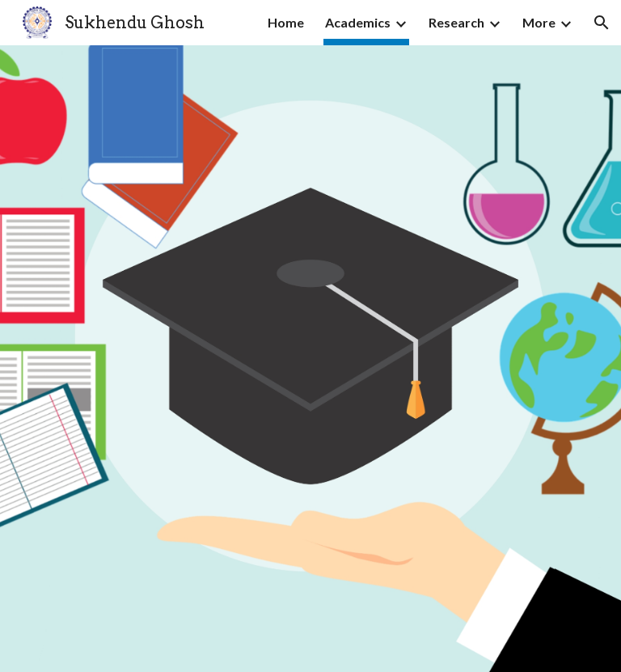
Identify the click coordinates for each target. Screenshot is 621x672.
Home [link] (286, 22)
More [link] (539, 22)
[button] (602, 23)
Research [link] (456, 22)
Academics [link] (358, 22)
